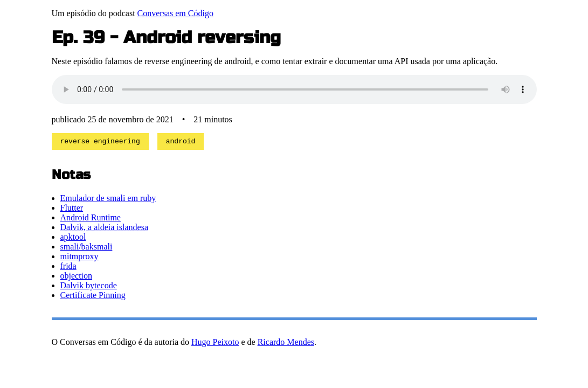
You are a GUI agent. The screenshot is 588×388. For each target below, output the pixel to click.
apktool (73, 238)
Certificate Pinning (93, 297)
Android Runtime (91, 219)
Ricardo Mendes (286, 344)
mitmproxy (79, 258)
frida (68, 268)
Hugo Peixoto (215, 344)
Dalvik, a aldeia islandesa (105, 229)
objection (77, 277)
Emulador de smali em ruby (108, 200)
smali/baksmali (87, 248)
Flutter (72, 209)
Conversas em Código (175, 13)
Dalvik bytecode (89, 287)
